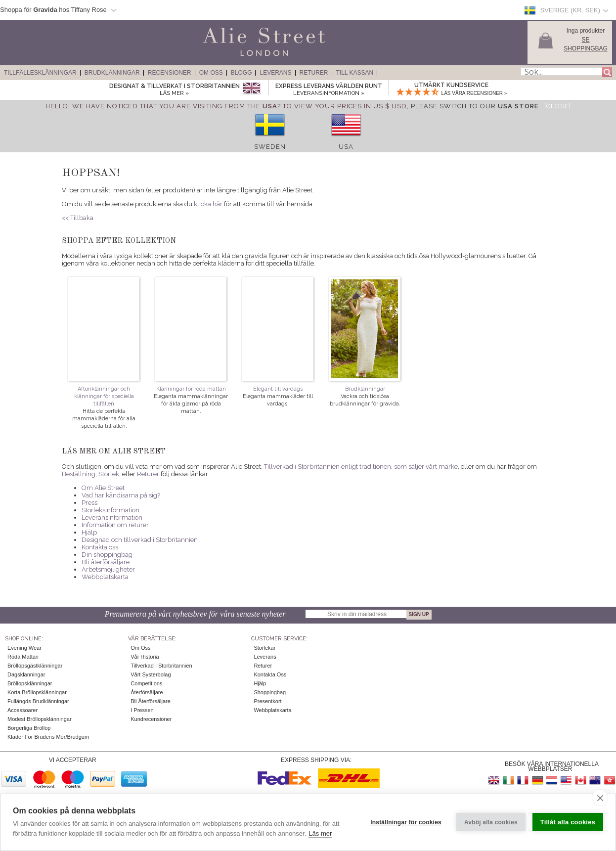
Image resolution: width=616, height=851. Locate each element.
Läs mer (320, 833)
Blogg (242, 73)
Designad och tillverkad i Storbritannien (140, 540)
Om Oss (211, 73)
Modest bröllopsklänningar (40, 719)
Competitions (146, 683)
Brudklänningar (112, 73)
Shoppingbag (270, 692)
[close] (600, 798)
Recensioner (170, 73)
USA (346, 147)
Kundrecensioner (151, 719)
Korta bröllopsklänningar (37, 692)
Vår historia (145, 657)
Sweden (270, 147)
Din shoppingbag (107, 555)
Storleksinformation (110, 510)
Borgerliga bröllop (29, 728)
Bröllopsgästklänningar (35, 666)
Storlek (109, 474)
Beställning (79, 474)
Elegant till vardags (278, 389)
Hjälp (89, 532)
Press (89, 503)
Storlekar (264, 648)
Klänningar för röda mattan (191, 389)
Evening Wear (24, 648)
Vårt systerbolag (151, 674)
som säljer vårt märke (426, 467)
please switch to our (475, 106)
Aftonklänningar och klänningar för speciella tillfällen (104, 396)
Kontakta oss (100, 547)
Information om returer (115, 525)
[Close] (558, 106)
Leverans (275, 73)
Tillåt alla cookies (568, 822)
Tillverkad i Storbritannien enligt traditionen (328, 467)
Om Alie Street (103, 488)
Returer (314, 73)
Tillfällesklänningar (40, 73)
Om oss (140, 648)
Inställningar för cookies (406, 822)
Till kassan (355, 73)
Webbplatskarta (105, 577)
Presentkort (267, 701)
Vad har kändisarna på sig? (121, 495)
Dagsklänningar (26, 674)
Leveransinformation (112, 517)
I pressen (142, 710)
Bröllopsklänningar (30, 683)
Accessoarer (22, 710)
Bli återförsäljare (106, 562)
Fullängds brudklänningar (38, 701)
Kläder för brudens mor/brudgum (48, 737)
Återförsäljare (147, 692)
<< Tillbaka (78, 218)
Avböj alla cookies (491, 822)
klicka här (208, 204)
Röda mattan (23, 657)
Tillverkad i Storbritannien (161, 666)
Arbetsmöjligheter (108, 569)
